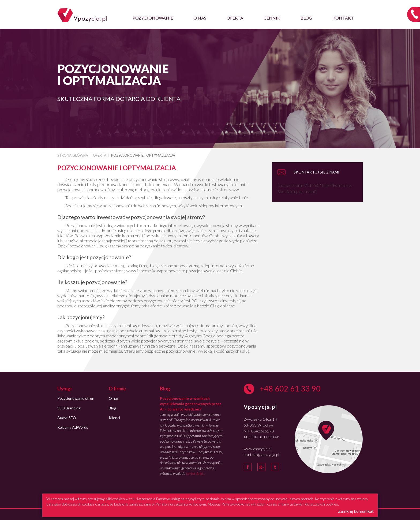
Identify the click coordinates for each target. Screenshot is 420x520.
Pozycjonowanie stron (76, 398)
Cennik (272, 18)
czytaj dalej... (196, 473)
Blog (306, 18)
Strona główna (73, 155)
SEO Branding (69, 408)
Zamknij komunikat (356, 511)
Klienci (114, 418)
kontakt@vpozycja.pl (262, 455)
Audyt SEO (67, 418)
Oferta (235, 18)
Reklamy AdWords (73, 427)
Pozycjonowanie (153, 18)
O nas (200, 18)
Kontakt (343, 18)
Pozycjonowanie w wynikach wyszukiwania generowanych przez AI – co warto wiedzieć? (191, 404)
